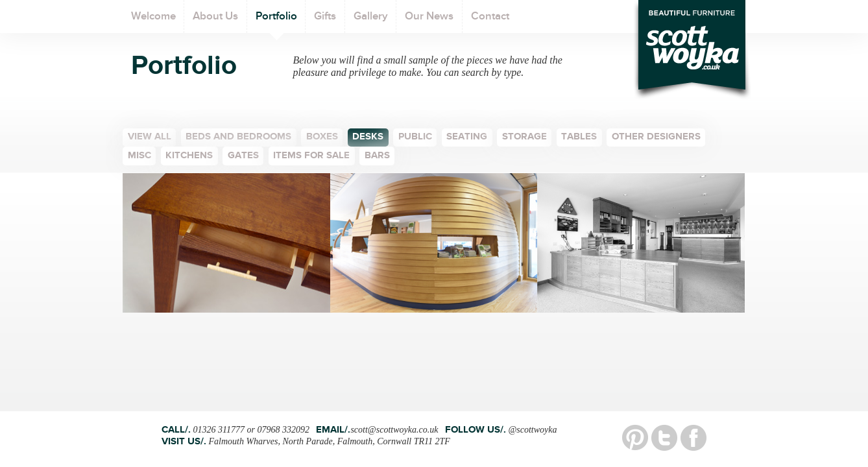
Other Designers (656, 138)
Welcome (153, 21)
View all (150, 138)
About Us (215, 21)
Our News (429, 21)
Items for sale (311, 157)
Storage (524, 138)
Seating (467, 138)
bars (377, 157)
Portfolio (276, 21)
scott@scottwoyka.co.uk (394, 430)
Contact (490, 21)
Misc (139, 157)
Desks (368, 138)
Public (415, 138)
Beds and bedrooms (238, 138)
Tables (579, 138)
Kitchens (189, 157)
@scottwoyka (532, 430)
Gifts (325, 21)
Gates (243, 157)
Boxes (322, 138)
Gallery (371, 21)
